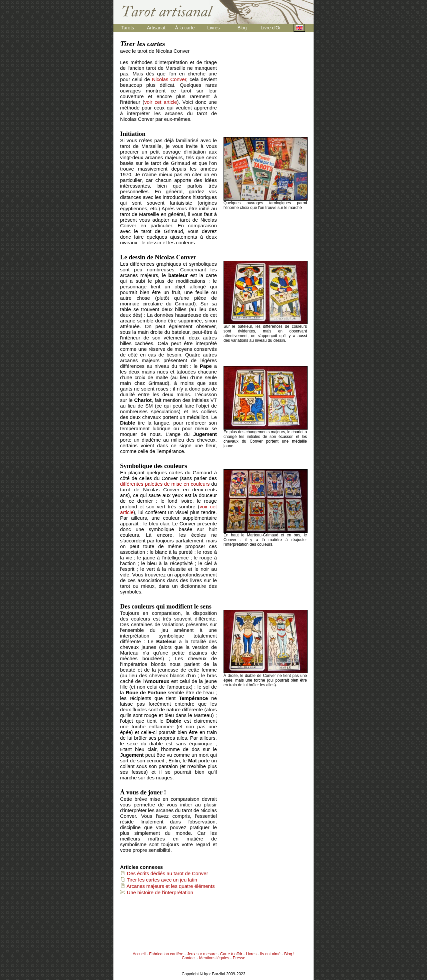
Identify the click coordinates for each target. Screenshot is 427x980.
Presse (239, 958)
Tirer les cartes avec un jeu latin (159, 880)
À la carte (185, 28)
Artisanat (156, 28)
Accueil (139, 954)
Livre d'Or (271, 28)
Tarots (128, 28)
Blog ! (289, 954)
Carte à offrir (231, 954)
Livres (213, 28)
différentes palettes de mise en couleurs (165, 484)
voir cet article (160, 102)
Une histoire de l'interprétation (157, 892)
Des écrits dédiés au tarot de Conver (164, 873)
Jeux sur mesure (202, 954)
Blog (242, 28)
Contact (189, 958)
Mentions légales (214, 958)
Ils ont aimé (270, 954)
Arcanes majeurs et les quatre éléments (167, 886)
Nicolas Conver (169, 79)
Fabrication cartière (166, 954)
